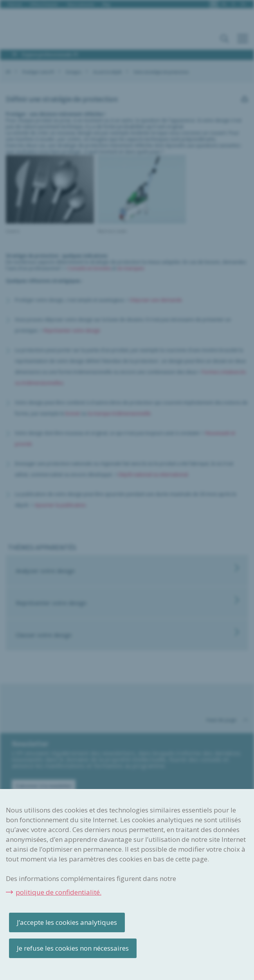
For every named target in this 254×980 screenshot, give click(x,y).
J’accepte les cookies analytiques (67, 922)
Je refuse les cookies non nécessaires (73, 948)
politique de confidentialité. (59, 892)
